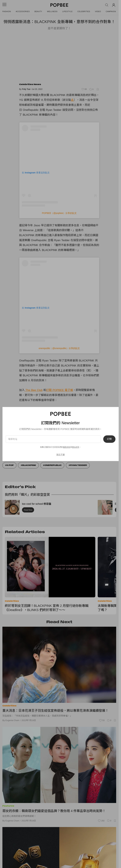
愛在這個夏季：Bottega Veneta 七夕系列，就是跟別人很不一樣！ (59, 414)
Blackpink (29, 465)
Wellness (52, 11)
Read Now (28, 510)
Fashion (7, 11)
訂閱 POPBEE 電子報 (59, 390)
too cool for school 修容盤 (37, 504)
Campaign (111, 11)
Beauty (38, 11)
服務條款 (31, 453)
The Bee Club (34, 390)
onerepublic (53, 465)
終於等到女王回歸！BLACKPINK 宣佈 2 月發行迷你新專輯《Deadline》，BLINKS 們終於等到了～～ (47, 608)
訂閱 (108, 445)
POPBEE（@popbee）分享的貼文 (59, 213)
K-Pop (10, 465)
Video (98, 11)
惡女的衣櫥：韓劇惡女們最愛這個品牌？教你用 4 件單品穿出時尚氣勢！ (54, 811)
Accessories (23, 11)
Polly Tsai (26, 89)
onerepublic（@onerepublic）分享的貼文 (59, 348)
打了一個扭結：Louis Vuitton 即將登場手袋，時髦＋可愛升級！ (58, 418)
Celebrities (84, 11)
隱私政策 (40, 453)
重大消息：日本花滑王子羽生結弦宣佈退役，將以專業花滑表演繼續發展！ (55, 711)
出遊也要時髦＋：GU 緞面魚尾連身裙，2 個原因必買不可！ (56, 409)
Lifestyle (67, 11)
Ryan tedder (78, 465)
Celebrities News (30, 84)
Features (8, 806)
